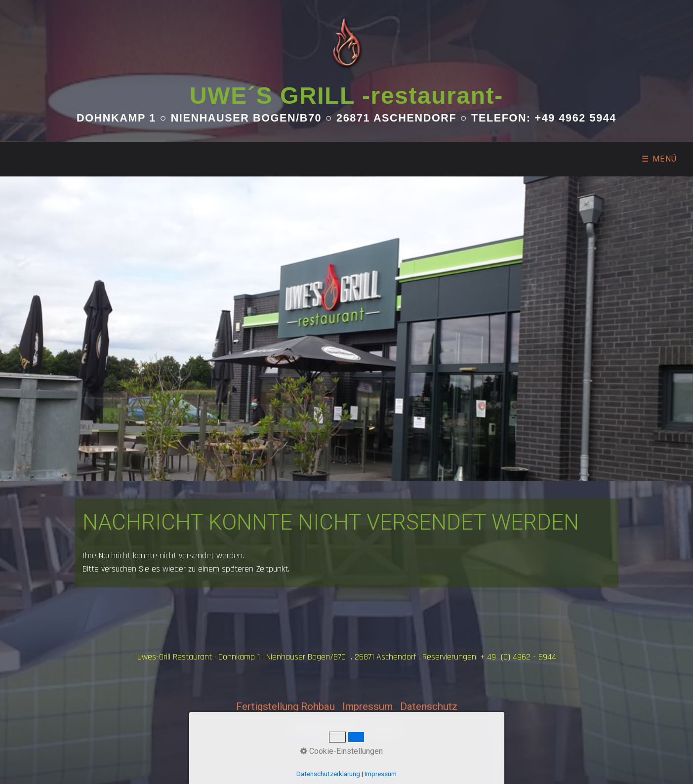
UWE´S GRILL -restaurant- (346, 96)
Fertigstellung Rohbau (285, 706)
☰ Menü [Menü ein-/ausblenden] (659, 159)
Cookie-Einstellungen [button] (342, 751)
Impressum (367, 706)
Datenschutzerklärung (328, 774)
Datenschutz (429, 706)
